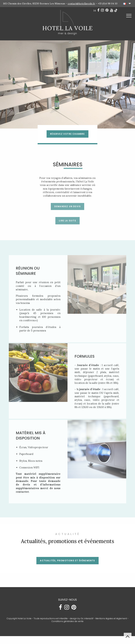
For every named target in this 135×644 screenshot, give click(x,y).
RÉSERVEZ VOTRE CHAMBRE (67, 134)
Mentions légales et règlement (111, 623)
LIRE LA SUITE (67, 221)
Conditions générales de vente (67, 626)
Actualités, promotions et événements (67, 565)
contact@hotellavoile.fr (81, 4)
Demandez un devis (67, 206)
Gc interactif (87, 623)
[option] (67, 84)
